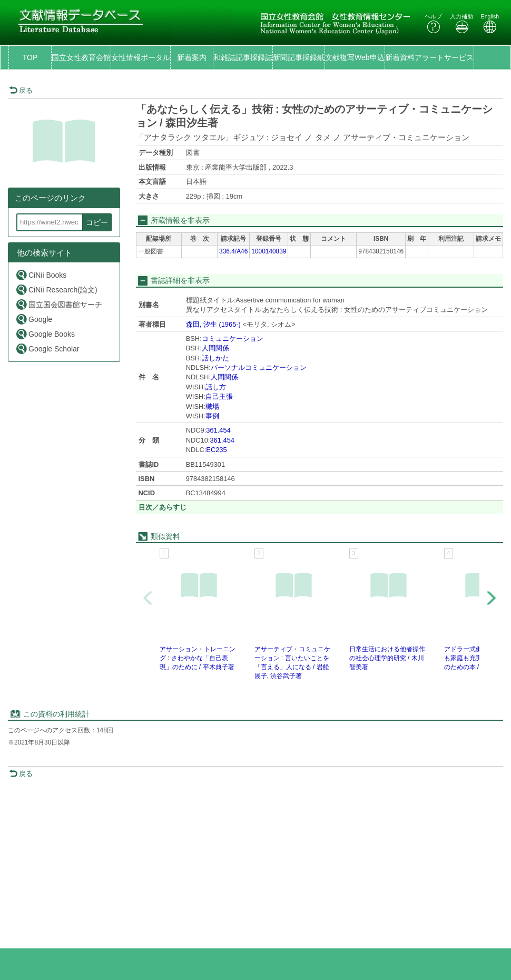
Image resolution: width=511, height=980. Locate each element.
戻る (21, 90)
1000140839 (269, 251)
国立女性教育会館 (81, 57)
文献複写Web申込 (355, 57)
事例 (212, 416)
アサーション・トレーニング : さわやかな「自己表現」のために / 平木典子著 (198, 658)
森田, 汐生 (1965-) (213, 324)
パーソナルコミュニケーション (259, 367)
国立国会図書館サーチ (59, 304)
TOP (30, 57)
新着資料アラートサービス (429, 57)
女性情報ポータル (141, 57)
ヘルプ (433, 23)
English (490, 23)
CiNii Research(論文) (56, 290)
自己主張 (219, 396)
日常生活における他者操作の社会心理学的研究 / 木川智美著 (387, 658)
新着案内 (192, 57)
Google (34, 319)
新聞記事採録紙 (299, 57)
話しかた (215, 358)
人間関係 (215, 348)
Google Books (45, 334)
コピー (97, 222)
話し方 (216, 387)
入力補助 (461, 23)
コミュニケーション (233, 339)
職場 (212, 406)
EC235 (216, 450)
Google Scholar (47, 349)
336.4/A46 (233, 251)
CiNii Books (41, 275)
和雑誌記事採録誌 (243, 57)
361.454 (218, 430)
